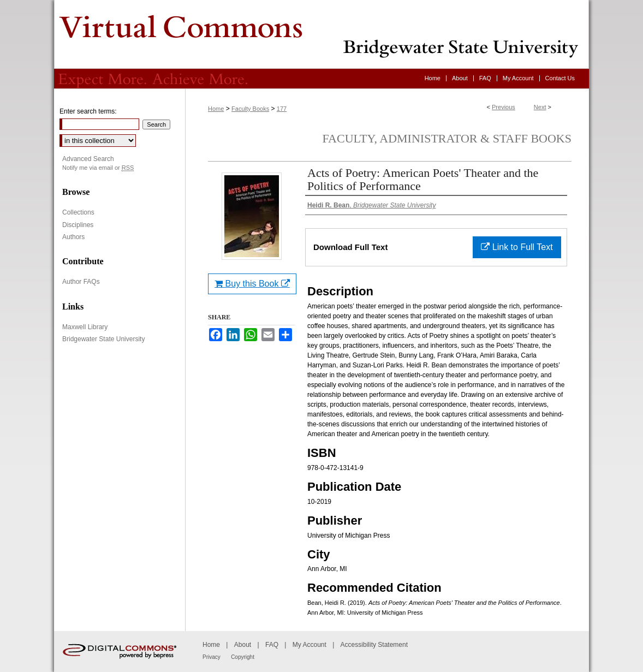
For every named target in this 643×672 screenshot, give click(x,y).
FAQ (272, 645)
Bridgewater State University (103, 339)
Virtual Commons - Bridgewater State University (321, 34)
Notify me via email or (98, 168)
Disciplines (78, 225)
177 (282, 109)
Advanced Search (88, 159)
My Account (309, 645)
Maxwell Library (85, 327)
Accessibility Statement (374, 645)
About (243, 645)
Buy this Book (252, 284)
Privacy (212, 657)
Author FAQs (81, 282)
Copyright (243, 657)
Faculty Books (250, 109)
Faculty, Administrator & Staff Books (447, 138)
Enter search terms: (88, 111)
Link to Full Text (517, 247)
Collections (78, 212)
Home (216, 109)
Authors (73, 237)
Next (540, 107)
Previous (504, 107)
